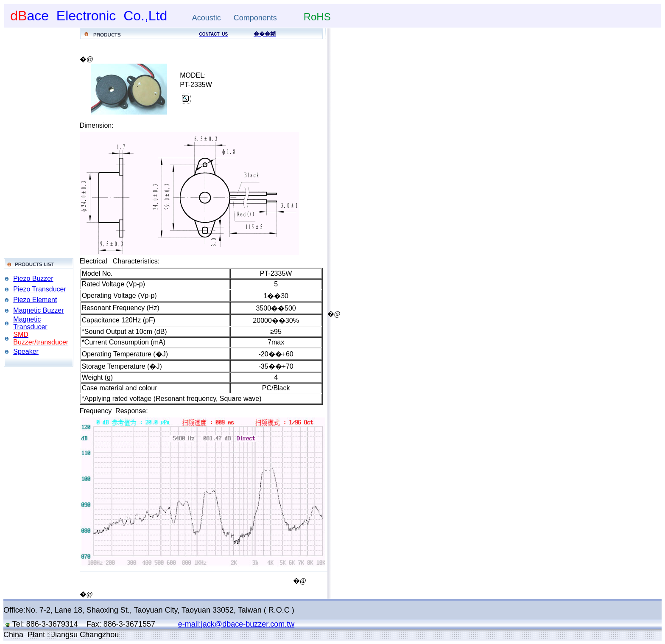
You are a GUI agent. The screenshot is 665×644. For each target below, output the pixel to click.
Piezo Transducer (40, 289)
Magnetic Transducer (30, 323)
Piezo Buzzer (33, 279)
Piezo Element (35, 300)
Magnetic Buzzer (38, 310)
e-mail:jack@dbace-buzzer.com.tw (236, 624)
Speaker (26, 351)
